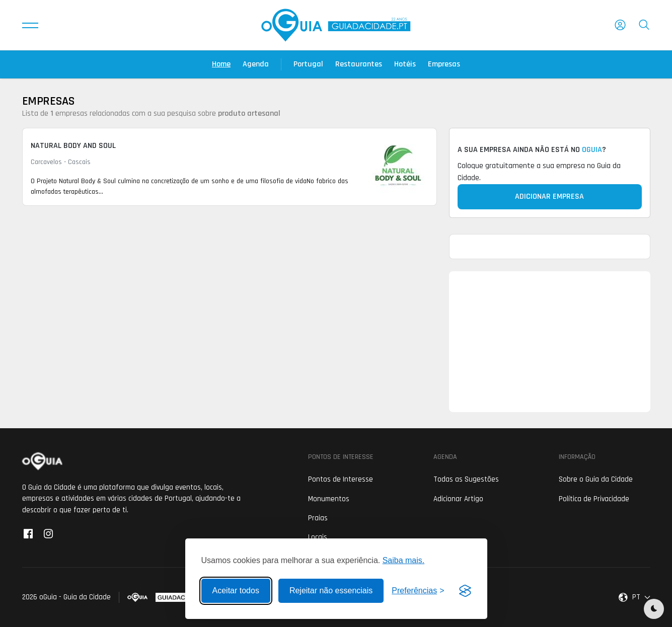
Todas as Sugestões (466, 479)
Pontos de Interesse (341, 479)
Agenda (256, 64)
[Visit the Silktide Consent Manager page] (465, 591)
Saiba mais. (404, 560)
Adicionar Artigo (458, 499)
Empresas (444, 64)
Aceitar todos (236, 591)
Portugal (308, 64)
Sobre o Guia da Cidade (596, 479)
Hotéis (405, 64)
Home (221, 64)
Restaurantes (359, 64)
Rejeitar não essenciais (331, 591)
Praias (318, 518)
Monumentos (329, 499)
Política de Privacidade (594, 499)
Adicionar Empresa (549, 197)
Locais (318, 537)
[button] (30, 25)
